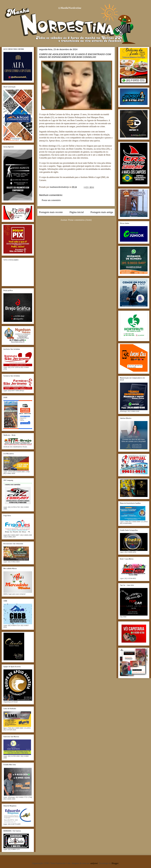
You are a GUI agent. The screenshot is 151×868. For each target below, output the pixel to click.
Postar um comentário (51, 200)
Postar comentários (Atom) (80, 220)
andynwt (94, 863)
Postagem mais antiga (102, 212)
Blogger (115, 863)
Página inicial (77, 212)
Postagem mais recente (51, 212)
